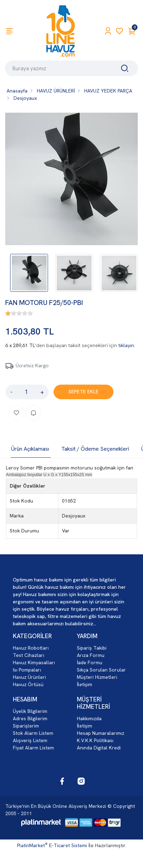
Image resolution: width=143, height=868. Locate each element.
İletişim (85, 684)
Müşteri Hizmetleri (97, 677)
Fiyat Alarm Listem (33, 748)
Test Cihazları (29, 655)
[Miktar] (26, 392)
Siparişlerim (26, 726)
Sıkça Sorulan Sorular (101, 670)
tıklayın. (127, 345)
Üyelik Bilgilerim (30, 711)
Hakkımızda (89, 718)
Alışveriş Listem (30, 740)
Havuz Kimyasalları (34, 662)
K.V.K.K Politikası (95, 740)
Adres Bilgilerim (30, 718)
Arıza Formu (91, 655)
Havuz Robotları (31, 648)
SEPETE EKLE (84, 392)
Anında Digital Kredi (99, 748)
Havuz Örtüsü (28, 684)
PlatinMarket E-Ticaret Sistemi (52, 845)
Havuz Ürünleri (29, 677)
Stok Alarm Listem (33, 733)
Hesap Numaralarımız (101, 733)
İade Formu (90, 662)
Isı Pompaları (27, 670)
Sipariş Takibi (92, 648)
